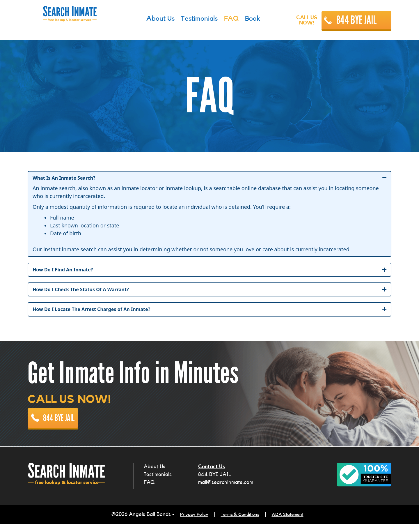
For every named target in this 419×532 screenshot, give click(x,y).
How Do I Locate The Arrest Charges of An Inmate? (98, 312)
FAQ (149, 492)
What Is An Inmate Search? (68, 178)
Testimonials (158, 484)
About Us (155, 476)
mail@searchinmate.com (226, 492)
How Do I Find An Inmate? (66, 271)
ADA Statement (293, 524)
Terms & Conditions (240, 524)
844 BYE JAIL (357, 20)
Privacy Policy (189, 524)
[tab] (210, 178)
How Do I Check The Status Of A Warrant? (86, 291)
